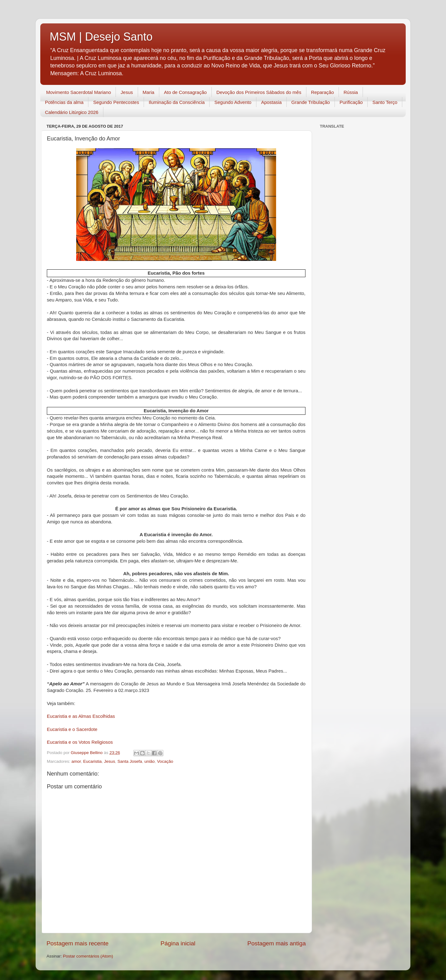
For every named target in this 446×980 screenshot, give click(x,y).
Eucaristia (92, 761)
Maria (149, 92)
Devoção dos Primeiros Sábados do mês (259, 92)
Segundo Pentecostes (116, 102)
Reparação (322, 92)
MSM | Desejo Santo (101, 37)
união (149, 761)
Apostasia (271, 102)
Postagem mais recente (77, 943)
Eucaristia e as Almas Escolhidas (81, 716)
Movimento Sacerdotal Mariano (79, 92)
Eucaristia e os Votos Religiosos (80, 742)
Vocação (165, 761)
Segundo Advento (233, 102)
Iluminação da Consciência (177, 102)
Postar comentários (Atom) (88, 956)
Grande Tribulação (311, 102)
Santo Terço (385, 102)
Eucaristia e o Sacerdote (72, 729)
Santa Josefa (130, 761)
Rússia (351, 92)
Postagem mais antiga (277, 943)
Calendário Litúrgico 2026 (72, 112)
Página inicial (178, 943)
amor (76, 761)
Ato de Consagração (185, 92)
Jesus (127, 92)
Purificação (351, 102)
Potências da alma (64, 102)
